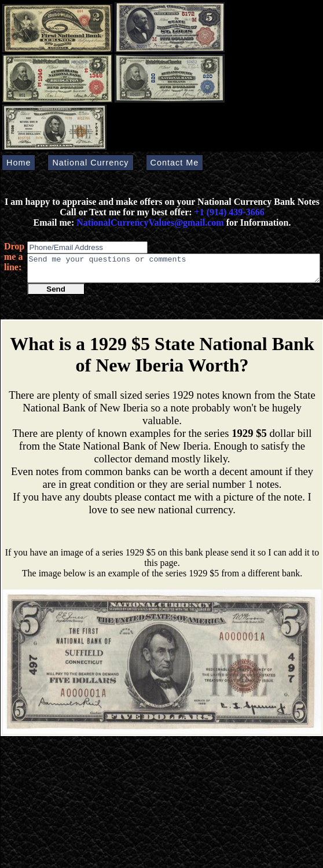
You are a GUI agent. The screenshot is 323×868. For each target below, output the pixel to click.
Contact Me (175, 163)
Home (19, 163)
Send (56, 294)
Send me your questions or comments (174, 271)
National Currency (90, 163)
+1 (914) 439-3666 (230, 212)
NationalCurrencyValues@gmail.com (149, 222)
